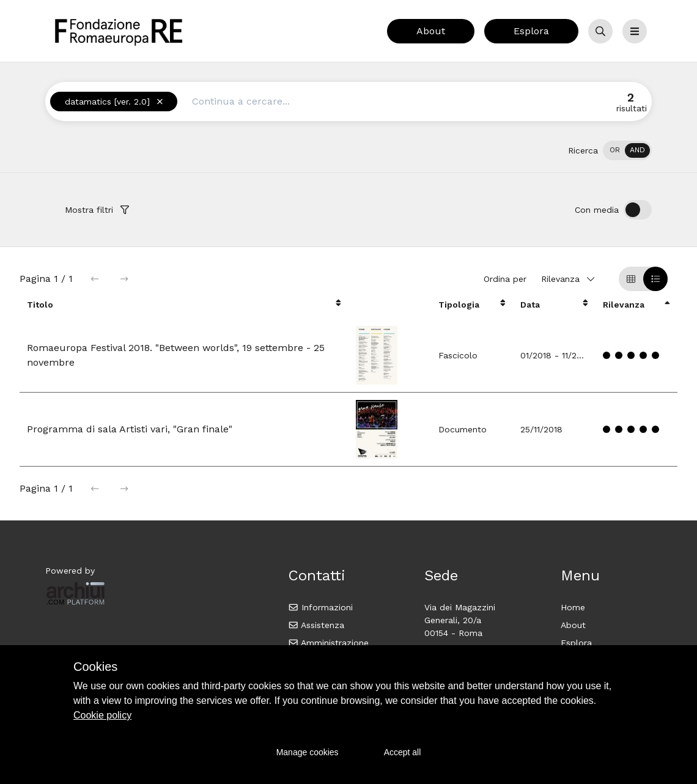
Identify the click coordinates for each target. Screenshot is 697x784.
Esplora (531, 31)
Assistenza (316, 625)
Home (573, 607)
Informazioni (321, 607)
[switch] (627, 150)
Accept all (403, 752)
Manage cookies (308, 752)
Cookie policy (102, 715)
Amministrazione (329, 643)
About (431, 31)
